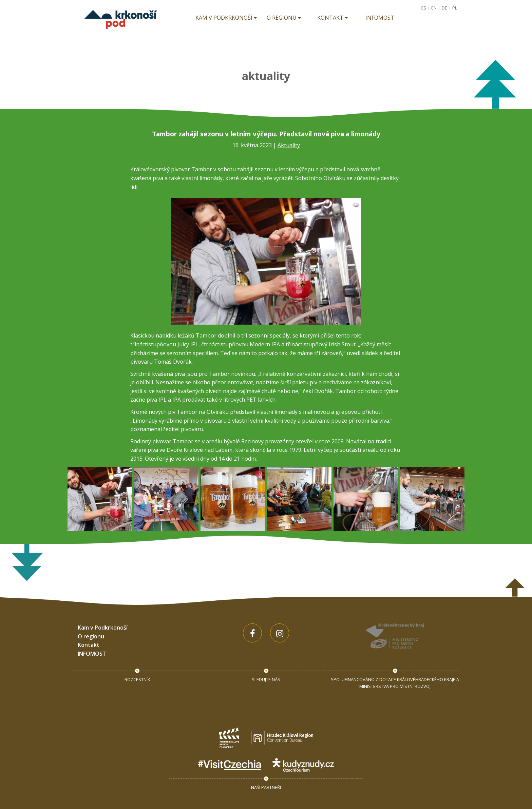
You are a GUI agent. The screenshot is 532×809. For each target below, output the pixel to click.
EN (434, 8)
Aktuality (289, 145)
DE (444, 8)
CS (423, 8)
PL (455, 8)
